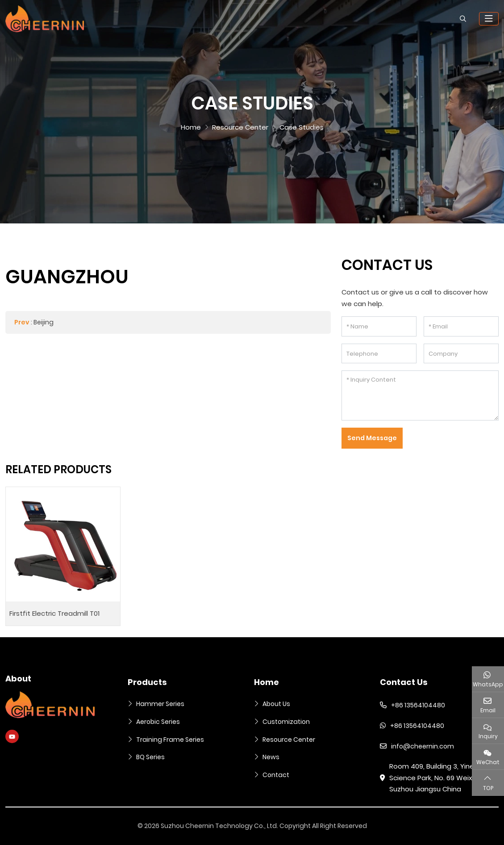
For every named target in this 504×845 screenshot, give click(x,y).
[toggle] (489, 19)
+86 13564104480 (418, 705)
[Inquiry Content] (420, 395)
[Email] (461, 326)
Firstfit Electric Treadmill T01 (54, 613)
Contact (276, 775)
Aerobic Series (158, 722)
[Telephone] (379, 354)
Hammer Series (160, 704)
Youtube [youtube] (12, 736)
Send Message (372, 438)
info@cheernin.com (423, 746)
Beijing (44, 322)
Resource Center (289, 740)
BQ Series (150, 757)
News (271, 757)
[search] (462, 19)
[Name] (379, 326)
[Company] (461, 354)
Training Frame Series (170, 740)
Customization (286, 722)
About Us (276, 704)
